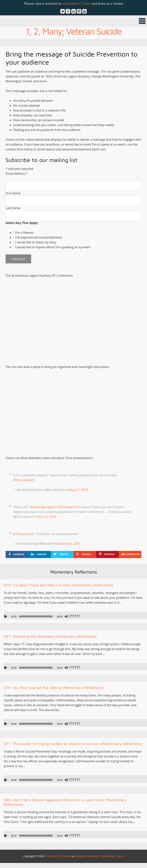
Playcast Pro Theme (59, 856)
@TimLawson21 (24, 480)
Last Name (13, 208)
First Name (13, 193)
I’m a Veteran (25, 233)
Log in (120, 856)
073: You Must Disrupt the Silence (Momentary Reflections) (54, 688)
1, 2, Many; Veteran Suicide (74, 31)
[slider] (36, 616)
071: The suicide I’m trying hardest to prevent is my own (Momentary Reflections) (73, 744)
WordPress (108, 856)
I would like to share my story (36, 242)
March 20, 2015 (70, 544)
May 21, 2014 (79, 490)
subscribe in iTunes (76, 3)
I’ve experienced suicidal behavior (39, 237)
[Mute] (66, 616)
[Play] (6, 616)
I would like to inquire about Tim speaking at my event (53, 247)
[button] (73, 21)
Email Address (17, 174)
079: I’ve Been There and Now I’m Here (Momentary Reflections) (58, 585)
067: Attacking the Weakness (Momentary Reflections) (50, 636)
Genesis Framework (87, 856)
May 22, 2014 (47, 517)
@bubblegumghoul (43, 507)
